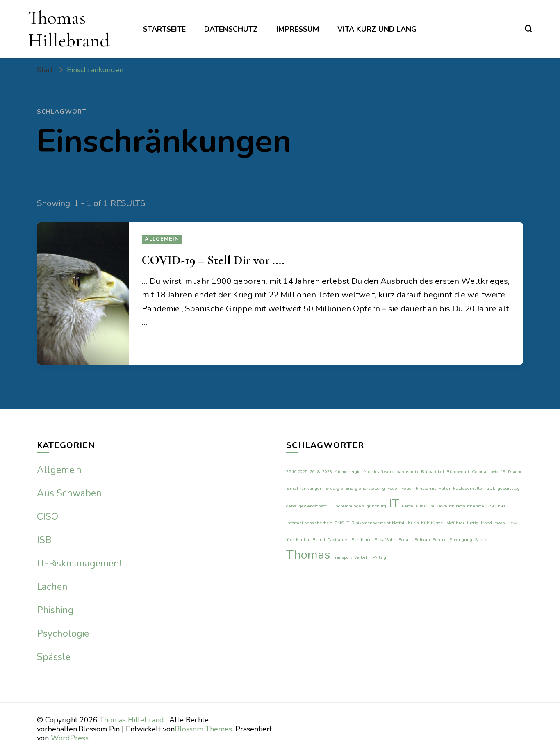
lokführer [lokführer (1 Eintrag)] (455, 523)
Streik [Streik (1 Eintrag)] (481, 540)
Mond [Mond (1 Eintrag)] (486, 523)
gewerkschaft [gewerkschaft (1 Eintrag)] (313, 506)
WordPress (70, 738)
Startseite (164, 29)
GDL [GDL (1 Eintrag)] (491, 488)
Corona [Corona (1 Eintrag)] (479, 472)
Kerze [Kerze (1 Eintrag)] (407, 506)
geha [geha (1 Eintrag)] (291, 506)
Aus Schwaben (69, 493)
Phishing (55, 610)
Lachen (52, 587)
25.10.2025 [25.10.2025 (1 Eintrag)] (297, 472)
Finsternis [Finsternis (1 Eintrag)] (426, 488)
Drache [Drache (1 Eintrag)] (515, 472)
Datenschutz (231, 29)
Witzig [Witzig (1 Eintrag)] (379, 557)
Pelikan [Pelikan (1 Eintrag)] (422, 540)
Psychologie (63, 634)
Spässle (54, 657)
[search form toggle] (528, 29)
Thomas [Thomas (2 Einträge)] (308, 555)
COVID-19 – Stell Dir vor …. (213, 260)
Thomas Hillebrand (69, 29)
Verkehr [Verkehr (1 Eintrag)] (362, 557)
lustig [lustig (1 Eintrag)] (473, 523)
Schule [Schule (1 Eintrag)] (440, 540)
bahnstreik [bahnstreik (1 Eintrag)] (407, 472)
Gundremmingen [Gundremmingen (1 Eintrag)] (347, 506)
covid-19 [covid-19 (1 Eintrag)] (497, 472)
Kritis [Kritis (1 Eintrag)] (413, 523)
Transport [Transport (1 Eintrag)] (342, 557)
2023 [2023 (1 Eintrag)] (327, 472)
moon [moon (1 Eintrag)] (500, 523)
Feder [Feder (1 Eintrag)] (393, 488)
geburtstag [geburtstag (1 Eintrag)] (509, 488)
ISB (44, 540)
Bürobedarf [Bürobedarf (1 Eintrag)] (458, 472)
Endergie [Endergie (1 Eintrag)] (334, 488)
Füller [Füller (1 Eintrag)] (445, 488)
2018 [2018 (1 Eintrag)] (315, 472)
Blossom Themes (203, 729)
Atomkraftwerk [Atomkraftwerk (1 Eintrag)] (379, 472)
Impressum (298, 29)
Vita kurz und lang (377, 29)
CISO (48, 517)
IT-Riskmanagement (80, 563)
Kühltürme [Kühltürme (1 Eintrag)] (432, 523)
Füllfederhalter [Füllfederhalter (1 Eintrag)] (468, 488)
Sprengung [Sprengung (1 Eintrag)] (461, 540)
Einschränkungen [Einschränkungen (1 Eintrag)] (304, 488)
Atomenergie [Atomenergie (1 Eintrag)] (348, 472)
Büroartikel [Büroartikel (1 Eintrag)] (433, 472)
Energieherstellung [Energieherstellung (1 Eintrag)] (365, 488)
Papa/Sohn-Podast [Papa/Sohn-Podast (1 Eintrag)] (393, 540)
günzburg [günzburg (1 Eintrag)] (376, 506)
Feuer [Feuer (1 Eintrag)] (407, 488)
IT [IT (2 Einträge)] (394, 503)
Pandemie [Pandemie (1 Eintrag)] (362, 540)
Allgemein (162, 239)
